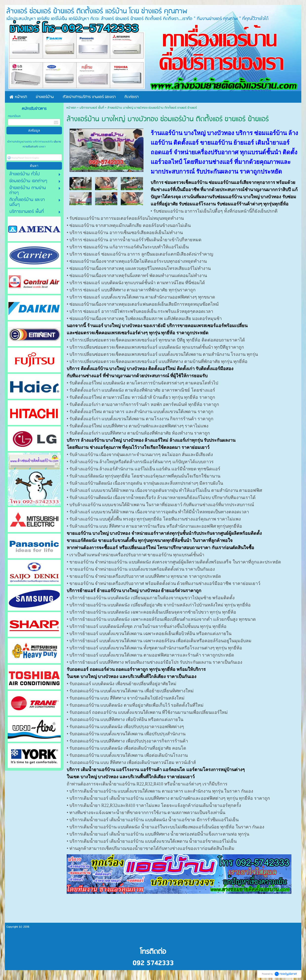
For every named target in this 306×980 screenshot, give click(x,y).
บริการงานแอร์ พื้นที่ (92, 108)
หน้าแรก (71, 108)
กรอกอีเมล (14, 116)
